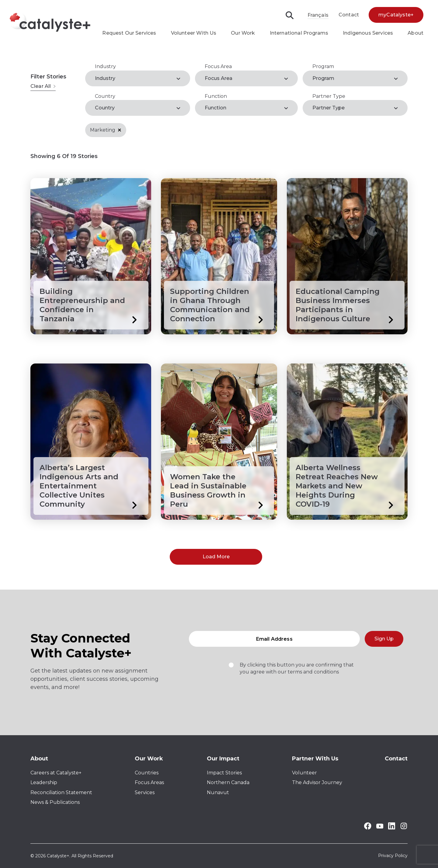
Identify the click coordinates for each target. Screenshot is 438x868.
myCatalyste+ (396, 15)
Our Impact (223, 759)
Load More (216, 557)
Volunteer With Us (194, 33)
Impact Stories (224, 773)
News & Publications (55, 802)
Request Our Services (129, 33)
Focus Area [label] (219, 78)
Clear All (43, 86)
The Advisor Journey (317, 782)
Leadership (44, 782)
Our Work (243, 33)
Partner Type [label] (328, 108)
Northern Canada (228, 782)
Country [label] (105, 108)
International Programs (299, 33)
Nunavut (218, 792)
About (415, 33)
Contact (349, 15)
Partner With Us (315, 759)
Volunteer (304, 773)
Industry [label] (105, 78)
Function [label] (216, 108)
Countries (147, 773)
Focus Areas (149, 782)
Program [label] (323, 78)
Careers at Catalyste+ (56, 773)
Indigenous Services (368, 33)
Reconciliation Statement (61, 792)
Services (145, 792)
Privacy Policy (393, 856)
